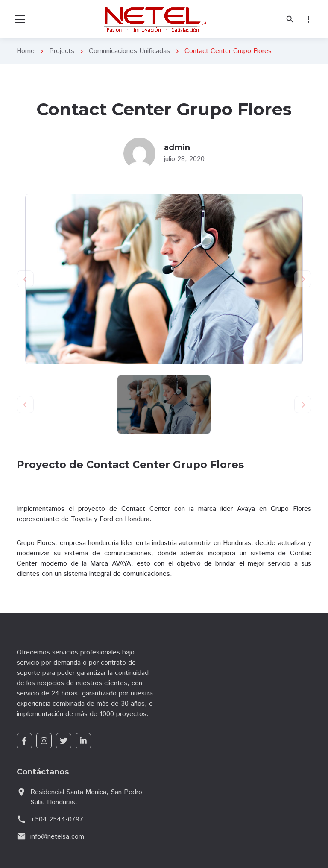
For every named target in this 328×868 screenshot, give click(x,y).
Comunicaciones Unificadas (129, 51)
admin (177, 147)
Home (26, 51)
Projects (62, 51)
